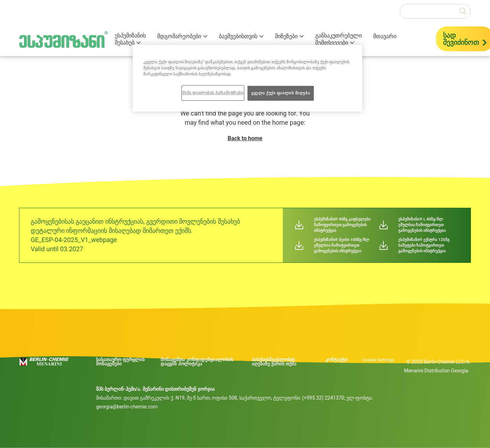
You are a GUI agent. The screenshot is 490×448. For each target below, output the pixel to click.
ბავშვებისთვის (238, 36)
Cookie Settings (378, 360)
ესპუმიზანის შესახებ (130, 39)
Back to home (245, 138)
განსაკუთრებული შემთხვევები (339, 39)
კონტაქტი (337, 360)
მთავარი (385, 36)
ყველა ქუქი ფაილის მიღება (281, 93)
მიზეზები (286, 36)
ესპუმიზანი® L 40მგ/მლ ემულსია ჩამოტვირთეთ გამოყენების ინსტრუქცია (422, 225)
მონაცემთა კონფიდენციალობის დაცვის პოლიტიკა (197, 362)
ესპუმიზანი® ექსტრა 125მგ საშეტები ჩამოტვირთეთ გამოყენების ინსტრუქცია (424, 245)
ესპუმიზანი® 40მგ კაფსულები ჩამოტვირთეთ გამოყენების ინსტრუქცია (342, 225)
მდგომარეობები (179, 36)
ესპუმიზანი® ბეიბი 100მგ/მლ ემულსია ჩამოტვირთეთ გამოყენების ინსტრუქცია (342, 245)
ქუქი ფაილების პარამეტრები (213, 93)
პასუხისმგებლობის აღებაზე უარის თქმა (274, 362)
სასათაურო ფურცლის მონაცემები (120, 362)
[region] (247, 78)
